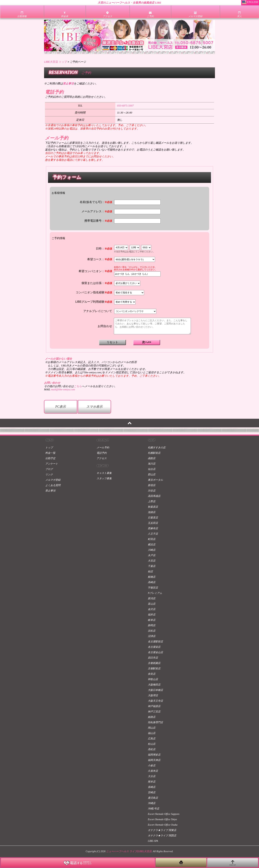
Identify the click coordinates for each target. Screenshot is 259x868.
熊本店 (152, 782)
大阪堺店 (153, 695)
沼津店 (152, 636)
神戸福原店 (154, 706)
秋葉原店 (153, 507)
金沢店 (152, 609)
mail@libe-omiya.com (63, 389)
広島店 (152, 739)
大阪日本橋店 (155, 690)
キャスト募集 (104, 473)
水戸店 (152, 555)
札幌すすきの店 (157, 448)
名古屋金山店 (155, 652)
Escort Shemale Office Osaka (163, 825)
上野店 (152, 501)
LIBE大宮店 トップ (55, 62)
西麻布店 (153, 528)
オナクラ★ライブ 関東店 (162, 830)
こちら (78, 386)
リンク (49, 475)
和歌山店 (153, 679)
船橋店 (152, 577)
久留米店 (153, 771)
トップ (49, 448)
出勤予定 (50, 458)
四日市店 (153, 658)
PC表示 (61, 407)
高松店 (152, 749)
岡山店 (152, 728)
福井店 (152, 615)
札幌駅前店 (154, 453)
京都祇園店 (154, 663)
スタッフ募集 (104, 478)
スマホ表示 (94, 407)
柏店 (150, 572)
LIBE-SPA (153, 841)
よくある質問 (53, 485)
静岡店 (152, 625)
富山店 (152, 604)
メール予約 (103, 448)
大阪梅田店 (154, 685)
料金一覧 (50, 453)
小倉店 (152, 766)
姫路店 (152, 717)
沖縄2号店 (154, 809)
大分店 (152, 776)
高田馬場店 (154, 496)
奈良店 (152, 674)
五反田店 (153, 523)
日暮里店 (153, 518)
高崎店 (152, 582)
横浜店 (152, 545)
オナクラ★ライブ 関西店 (162, 836)
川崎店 (152, 550)
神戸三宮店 (154, 712)
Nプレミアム (155, 593)
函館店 (152, 458)
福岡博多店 (154, 755)
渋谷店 (152, 491)
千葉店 (152, 566)
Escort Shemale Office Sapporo (164, 814)
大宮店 (152, 561)
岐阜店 (152, 620)
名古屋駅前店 (155, 642)
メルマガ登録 (53, 480)
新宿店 (152, 485)
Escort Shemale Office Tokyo (162, 819)
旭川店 (152, 464)
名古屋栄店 (154, 647)
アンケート (52, 464)
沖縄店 (152, 803)
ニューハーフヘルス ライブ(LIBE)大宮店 (129, 851)
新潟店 (152, 598)
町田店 (152, 539)
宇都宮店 (153, 588)
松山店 (152, 744)
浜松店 (152, 631)
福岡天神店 (154, 760)
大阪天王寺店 (155, 701)
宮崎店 (152, 792)
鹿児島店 (153, 798)
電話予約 (102, 453)
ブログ (49, 469)
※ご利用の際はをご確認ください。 (71, 84)
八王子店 (153, 534)
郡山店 (152, 475)
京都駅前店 (154, 669)
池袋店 (152, 512)
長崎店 (152, 787)
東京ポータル (155, 480)
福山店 (152, 733)
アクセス (102, 458)
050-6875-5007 (125, 106)
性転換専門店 (155, 722)
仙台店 (152, 469)
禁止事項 (50, 491)
